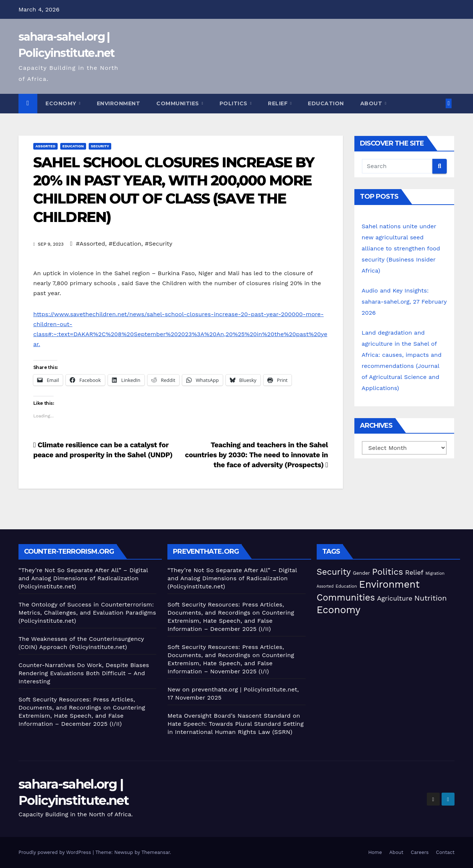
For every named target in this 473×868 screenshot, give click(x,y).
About (372, 103)
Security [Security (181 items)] (334, 572)
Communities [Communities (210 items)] (346, 597)
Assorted (45, 146)
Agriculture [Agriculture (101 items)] (395, 598)
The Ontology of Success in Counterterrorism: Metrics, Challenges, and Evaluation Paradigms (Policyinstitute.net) (87, 613)
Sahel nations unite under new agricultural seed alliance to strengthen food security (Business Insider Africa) (401, 248)
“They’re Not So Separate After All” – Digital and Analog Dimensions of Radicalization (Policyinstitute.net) (83, 578)
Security (100, 146)
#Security (159, 244)
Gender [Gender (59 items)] (361, 573)
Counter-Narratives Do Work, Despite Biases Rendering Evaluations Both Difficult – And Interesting (84, 673)
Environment (119, 103)
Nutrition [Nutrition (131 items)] (431, 598)
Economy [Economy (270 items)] (339, 610)
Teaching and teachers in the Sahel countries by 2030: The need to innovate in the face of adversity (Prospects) (256, 455)
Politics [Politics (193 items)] (388, 572)
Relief (279, 103)
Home (375, 852)
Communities (178, 103)
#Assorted (90, 244)
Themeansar (156, 852)
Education (326, 103)
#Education (125, 244)
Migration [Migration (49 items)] (435, 573)
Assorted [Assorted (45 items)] (325, 586)
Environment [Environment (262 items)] (389, 584)
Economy (62, 103)
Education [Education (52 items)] (346, 586)
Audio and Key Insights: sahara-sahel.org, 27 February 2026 (404, 302)
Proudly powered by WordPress (56, 852)
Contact (445, 852)
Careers (420, 852)
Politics (234, 103)
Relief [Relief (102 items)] (414, 572)
